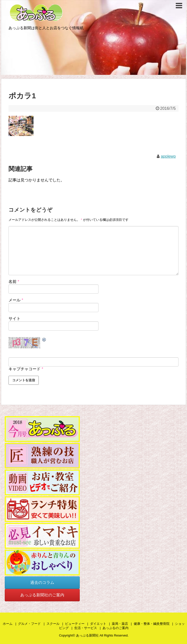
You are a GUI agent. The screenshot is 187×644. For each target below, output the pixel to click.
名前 (14, 282)
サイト (14, 319)
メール (16, 300)
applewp (168, 156)
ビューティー (75, 624)
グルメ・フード (29, 624)
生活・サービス (86, 628)
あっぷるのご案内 (115, 628)
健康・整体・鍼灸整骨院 (152, 624)
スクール (53, 624)
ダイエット (98, 624)
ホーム (8, 624)
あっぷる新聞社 (87, 635)
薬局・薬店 (120, 624)
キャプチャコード (24, 369)
